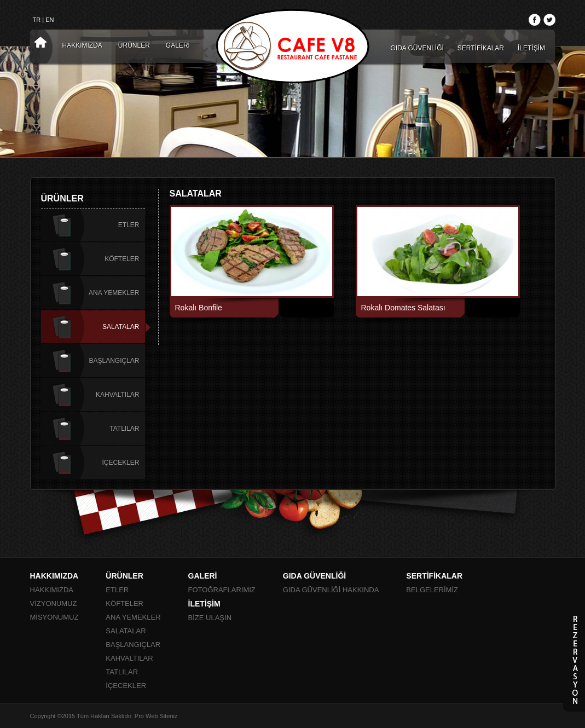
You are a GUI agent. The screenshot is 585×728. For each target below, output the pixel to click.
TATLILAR (124, 429)
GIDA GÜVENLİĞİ (417, 48)
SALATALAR (121, 327)
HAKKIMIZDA (82, 45)
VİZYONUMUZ (54, 603)
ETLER (129, 225)
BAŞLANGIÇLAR (114, 361)
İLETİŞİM (531, 48)
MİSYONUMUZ (54, 617)
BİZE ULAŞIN (210, 618)
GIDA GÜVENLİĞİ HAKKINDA (331, 590)
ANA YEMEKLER (114, 293)
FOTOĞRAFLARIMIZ (222, 590)
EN (50, 20)
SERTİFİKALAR (481, 48)
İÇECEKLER (120, 463)
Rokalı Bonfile (199, 308)
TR (37, 20)
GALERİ (178, 45)
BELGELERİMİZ (432, 590)
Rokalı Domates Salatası (403, 308)
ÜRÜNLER (134, 45)
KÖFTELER (122, 259)
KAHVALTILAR (118, 395)
